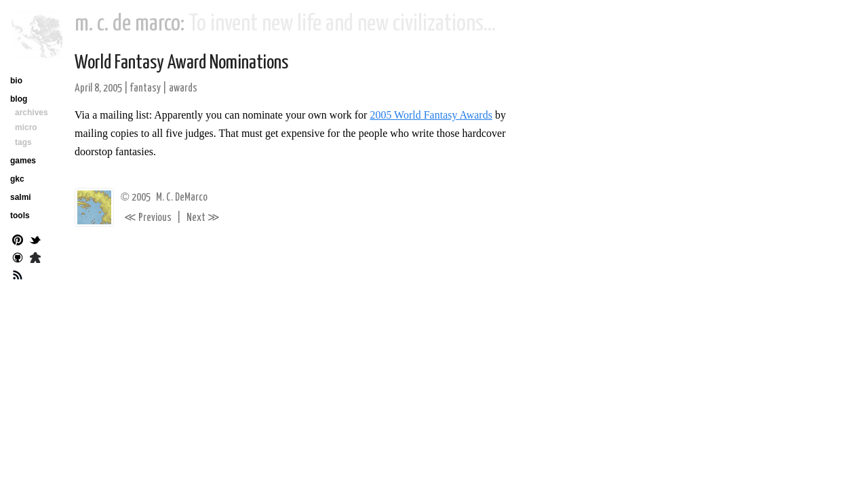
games (23, 161)
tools (20, 216)
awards (183, 88)
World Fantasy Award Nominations (181, 63)
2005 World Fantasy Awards (431, 115)
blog (19, 99)
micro (26, 127)
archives (32, 113)
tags (23, 142)
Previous (148, 218)
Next (203, 218)
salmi (21, 197)
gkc (17, 179)
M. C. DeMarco (182, 198)
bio (16, 81)
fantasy (145, 88)
